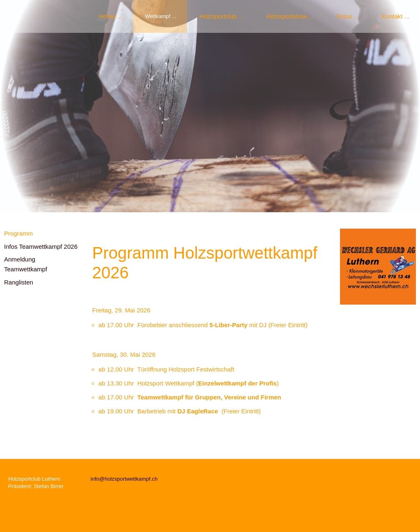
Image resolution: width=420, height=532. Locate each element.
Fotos (345, 16)
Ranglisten (19, 282)
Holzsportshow (287, 16)
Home (107, 16)
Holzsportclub (218, 16)
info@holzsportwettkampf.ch (124, 479)
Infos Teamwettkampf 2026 (41, 247)
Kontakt (392, 16)
